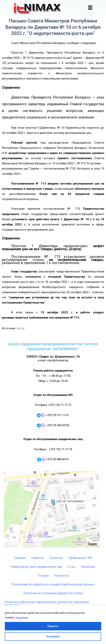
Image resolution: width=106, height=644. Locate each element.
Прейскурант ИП (80, 558)
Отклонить (53, 637)
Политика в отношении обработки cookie (53, 593)
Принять (53, 626)
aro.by (21, 328)
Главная (20, 558)
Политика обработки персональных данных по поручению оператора (47, 604)
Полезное (56, 558)
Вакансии (88, 567)
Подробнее (22, 618)
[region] (53, 625)
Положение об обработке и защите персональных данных (53, 584)
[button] (90, 8)
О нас (72, 567)
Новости (37, 558)
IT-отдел (43, 576)
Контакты (62, 576)
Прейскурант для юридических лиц (37, 567)
